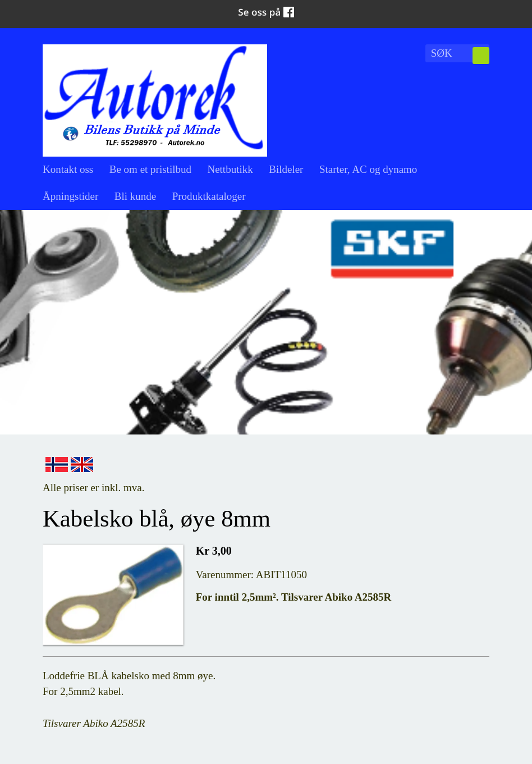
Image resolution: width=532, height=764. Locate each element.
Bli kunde (135, 196)
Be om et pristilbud (150, 169)
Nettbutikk (230, 169)
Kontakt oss (68, 169)
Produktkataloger (209, 196)
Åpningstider (70, 196)
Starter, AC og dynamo (368, 169)
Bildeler (286, 169)
